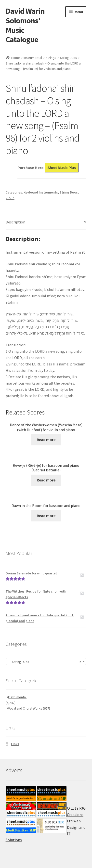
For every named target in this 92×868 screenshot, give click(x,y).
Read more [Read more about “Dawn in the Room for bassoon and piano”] (46, 516)
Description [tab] (15, 222)
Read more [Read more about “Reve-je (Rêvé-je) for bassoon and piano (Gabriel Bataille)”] (46, 480)
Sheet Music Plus (62, 168)
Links (15, 744)
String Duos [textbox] (45, 662)
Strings (51, 58)
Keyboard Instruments (41, 192)
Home (16, 58)
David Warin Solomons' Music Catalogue (25, 25)
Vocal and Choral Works (29, 708)
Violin (10, 198)
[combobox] (46, 661)
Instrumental (33, 58)
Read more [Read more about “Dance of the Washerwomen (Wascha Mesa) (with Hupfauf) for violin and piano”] (46, 440)
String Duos (69, 58)
